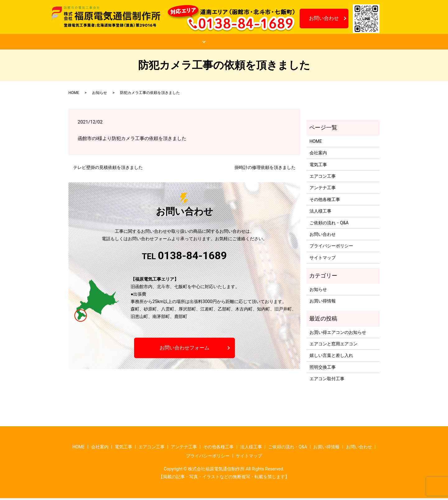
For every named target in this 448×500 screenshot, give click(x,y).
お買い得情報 (300, 43)
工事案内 (182, 43)
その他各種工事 (325, 201)
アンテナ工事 (323, 189)
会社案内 (139, 43)
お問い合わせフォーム (184, 350)
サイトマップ (323, 259)
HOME (98, 43)
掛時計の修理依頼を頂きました (265, 169)
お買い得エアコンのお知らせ (338, 334)
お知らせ (348, 43)
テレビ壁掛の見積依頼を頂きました (108, 169)
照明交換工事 (323, 369)
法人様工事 (320, 213)
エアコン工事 (323, 178)
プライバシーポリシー (331, 248)
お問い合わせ (324, 18)
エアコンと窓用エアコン (334, 346)
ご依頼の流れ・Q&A (241, 43)
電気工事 (318, 166)
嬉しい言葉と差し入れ (331, 357)
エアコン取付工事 (327, 381)
